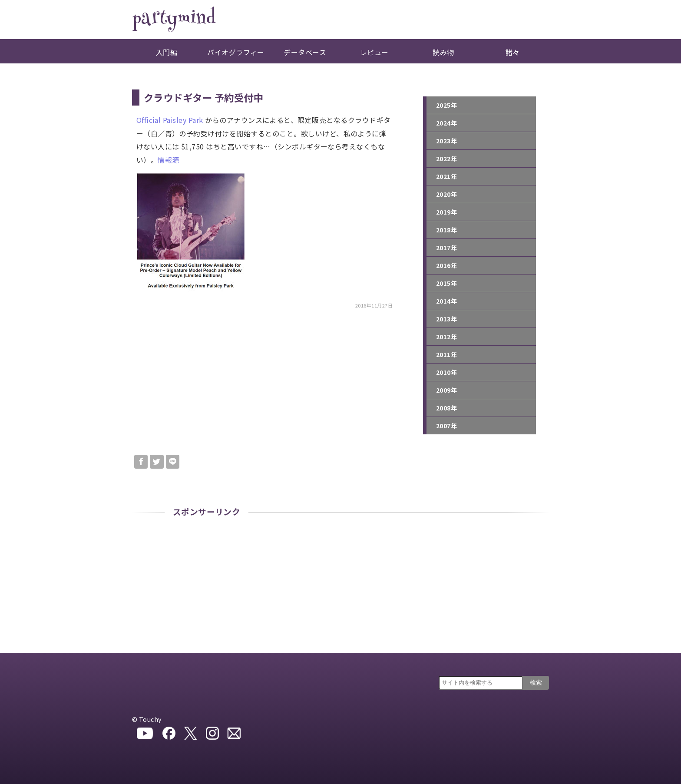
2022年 (446, 159)
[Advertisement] (340, 588)
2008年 (446, 408)
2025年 (446, 105)
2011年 (446, 354)
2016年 (446, 265)
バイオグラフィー (236, 52)
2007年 (446, 426)
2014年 (446, 301)
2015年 (446, 283)
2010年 (446, 372)
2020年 (446, 194)
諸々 (513, 52)
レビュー (374, 52)
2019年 (446, 212)
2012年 (446, 337)
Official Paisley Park (170, 120)
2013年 (446, 319)
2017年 (446, 248)
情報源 (168, 160)
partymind (174, 20)
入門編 (167, 52)
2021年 (446, 176)
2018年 (446, 230)
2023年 (446, 141)
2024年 (446, 123)
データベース (305, 52)
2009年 (446, 390)
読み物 (443, 52)
